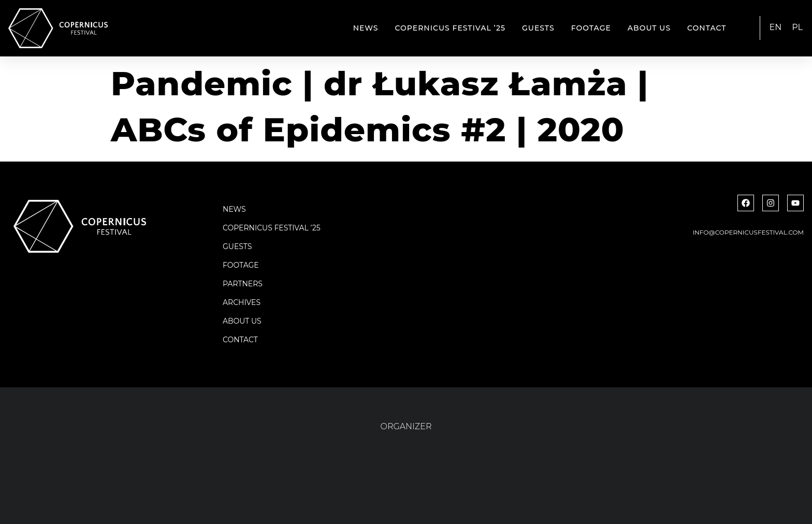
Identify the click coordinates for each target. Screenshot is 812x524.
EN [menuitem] (776, 27)
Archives (242, 302)
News (366, 28)
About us (649, 28)
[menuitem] (776, 27)
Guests (538, 28)
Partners (243, 284)
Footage (591, 28)
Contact (707, 28)
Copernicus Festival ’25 (451, 28)
